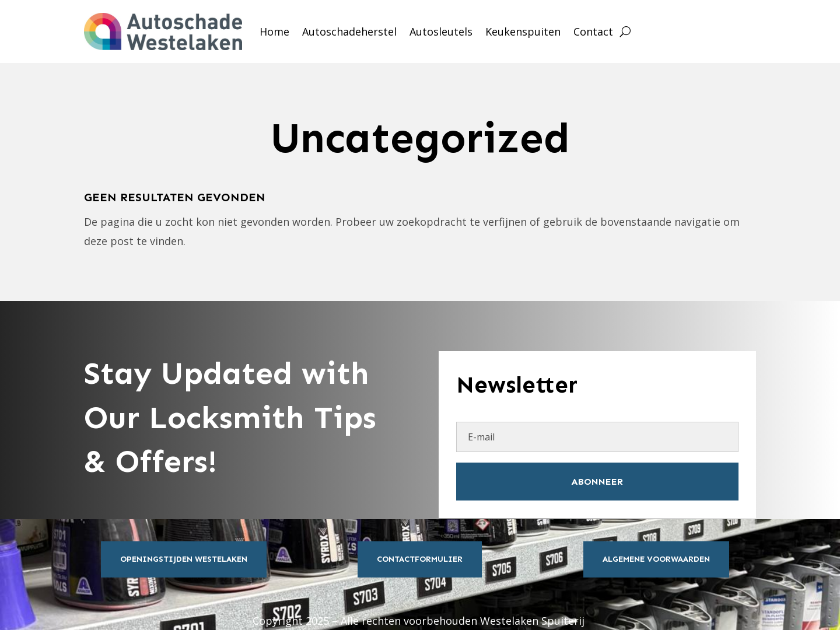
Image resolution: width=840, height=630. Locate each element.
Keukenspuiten (523, 32)
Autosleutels (441, 32)
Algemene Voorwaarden (656, 559)
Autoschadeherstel (349, 32)
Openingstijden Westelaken (184, 559)
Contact (593, 32)
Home (274, 32)
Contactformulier (420, 559)
